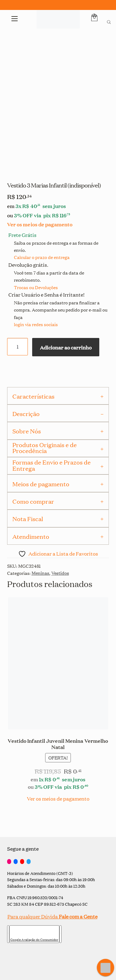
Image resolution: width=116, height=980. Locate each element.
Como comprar (33, 501)
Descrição (26, 414)
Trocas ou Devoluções (36, 287)
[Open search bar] (109, 21)
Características (33, 396)
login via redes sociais (36, 324)
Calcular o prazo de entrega (42, 257)
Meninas (40, 573)
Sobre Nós (27, 431)
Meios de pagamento (41, 484)
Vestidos (60, 573)
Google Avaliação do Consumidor (34, 940)
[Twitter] (29, 862)
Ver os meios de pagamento (40, 224)
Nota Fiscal (28, 519)
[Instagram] (9, 862)
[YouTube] (22, 862)
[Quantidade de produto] (18, 347)
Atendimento (31, 536)
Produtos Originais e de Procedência (45, 448)
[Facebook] (16, 862)
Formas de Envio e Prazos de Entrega (52, 465)
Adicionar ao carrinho (66, 347)
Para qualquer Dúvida (52, 916)
